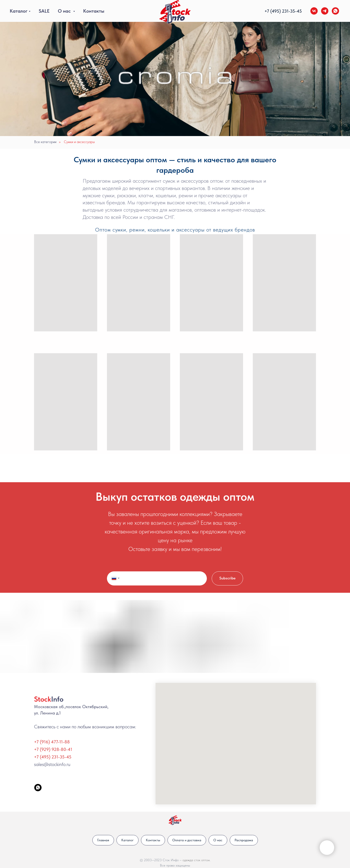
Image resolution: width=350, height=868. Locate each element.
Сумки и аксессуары (79, 142)
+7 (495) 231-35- (281, 11)
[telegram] (325, 11)
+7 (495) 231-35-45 (53, 757)
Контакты (94, 11)
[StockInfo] (38, 788)
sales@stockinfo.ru (52, 764)
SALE (44, 11)
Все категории (45, 142)
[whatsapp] (335, 11)
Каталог (19, 11)
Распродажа (244, 840)
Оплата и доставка (187, 840)
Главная (103, 840)
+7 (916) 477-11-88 (52, 742)
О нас (65, 11)
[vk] (314, 11)
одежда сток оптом (196, 860)
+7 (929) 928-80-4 (52, 749)
